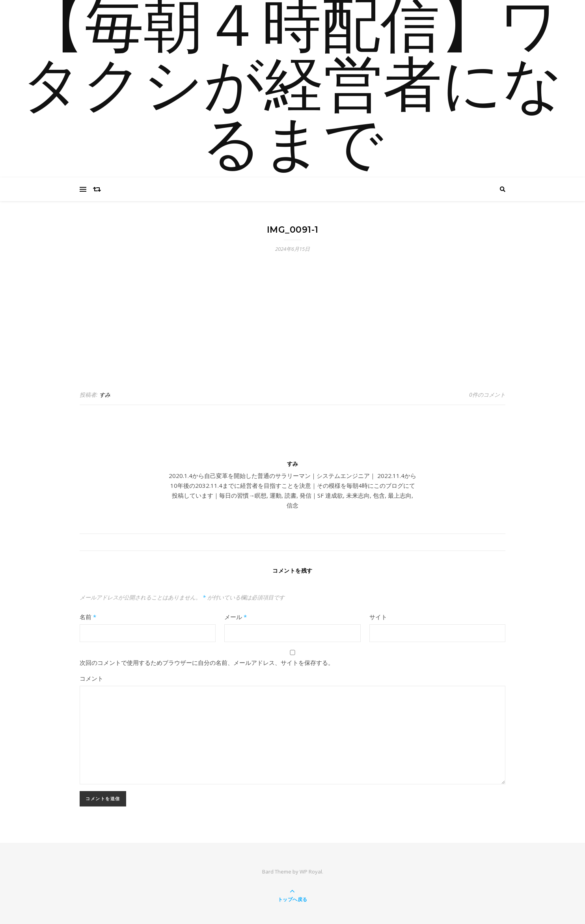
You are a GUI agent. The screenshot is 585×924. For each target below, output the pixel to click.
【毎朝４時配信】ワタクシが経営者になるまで (292, 89)
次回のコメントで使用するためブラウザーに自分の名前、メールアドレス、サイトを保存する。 (207, 663)
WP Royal (311, 872)
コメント (91, 678)
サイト (378, 617)
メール (236, 617)
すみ (105, 395)
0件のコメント (487, 395)
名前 (88, 617)
